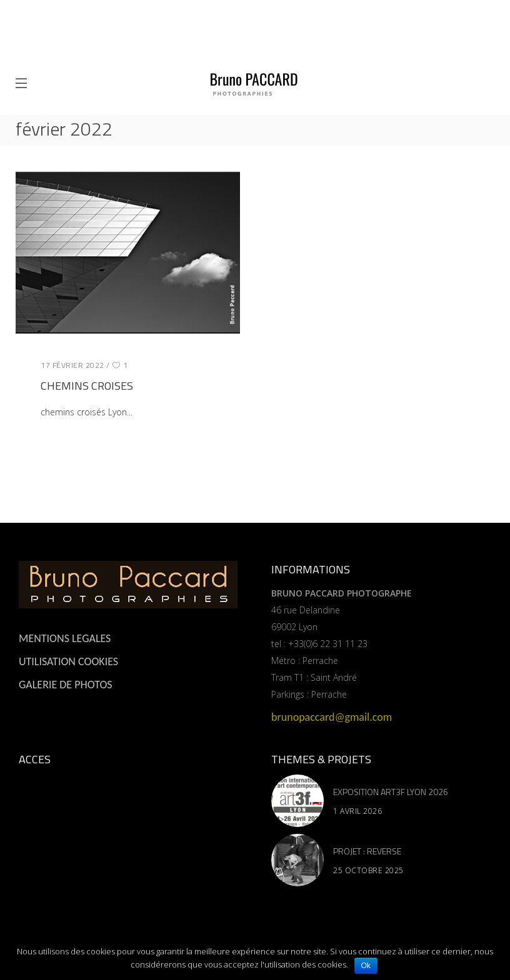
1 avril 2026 (357, 811)
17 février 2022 (72, 365)
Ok (366, 966)
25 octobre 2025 (368, 870)
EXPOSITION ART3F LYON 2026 (391, 792)
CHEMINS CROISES (87, 386)
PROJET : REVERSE (367, 851)
